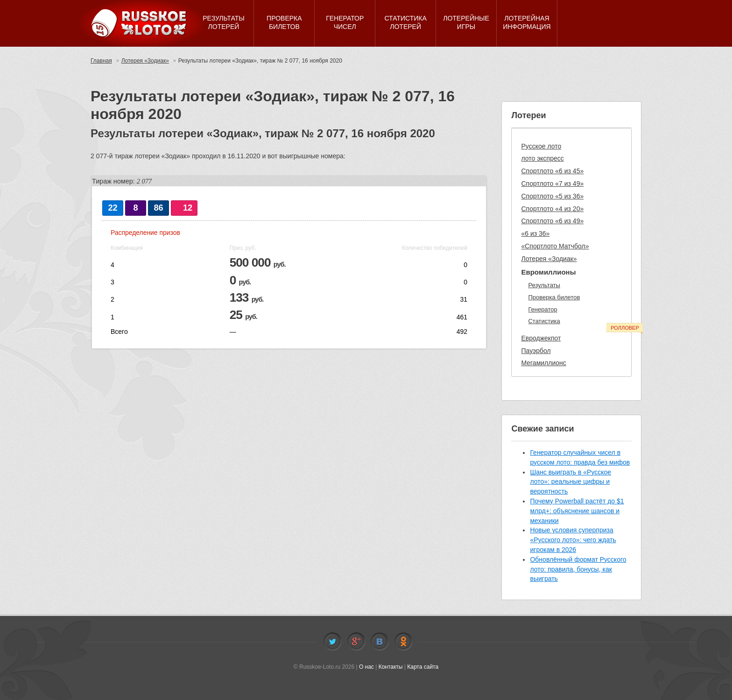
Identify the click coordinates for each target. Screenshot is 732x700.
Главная (101, 61)
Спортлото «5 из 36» (552, 196)
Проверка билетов (554, 297)
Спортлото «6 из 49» (552, 221)
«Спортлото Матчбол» (555, 246)
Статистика (544, 321)
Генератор (542, 309)
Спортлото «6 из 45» (552, 171)
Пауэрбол (536, 351)
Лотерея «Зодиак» (145, 61)
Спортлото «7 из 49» (552, 184)
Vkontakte (380, 642)
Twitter (332, 642)
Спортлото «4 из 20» (552, 209)
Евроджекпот (541, 338)
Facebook (356, 642)
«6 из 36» (535, 233)
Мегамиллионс (543, 363)
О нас (366, 667)
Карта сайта (423, 667)
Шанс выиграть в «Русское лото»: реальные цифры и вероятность (570, 482)
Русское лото (541, 146)
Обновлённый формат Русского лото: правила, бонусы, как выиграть (578, 569)
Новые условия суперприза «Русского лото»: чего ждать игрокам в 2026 (573, 540)
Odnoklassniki (403, 642)
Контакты (391, 667)
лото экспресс (542, 158)
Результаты (544, 285)
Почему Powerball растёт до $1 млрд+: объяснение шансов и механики (577, 511)
